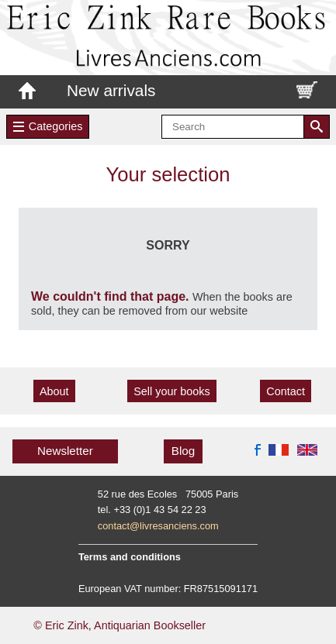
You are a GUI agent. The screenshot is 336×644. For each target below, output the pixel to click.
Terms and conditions (130, 557)
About (54, 391)
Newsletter (65, 451)
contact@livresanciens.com (158, 526)
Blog (183, 451)
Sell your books (171, 391)
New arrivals (111, 90)
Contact (286, 391)
